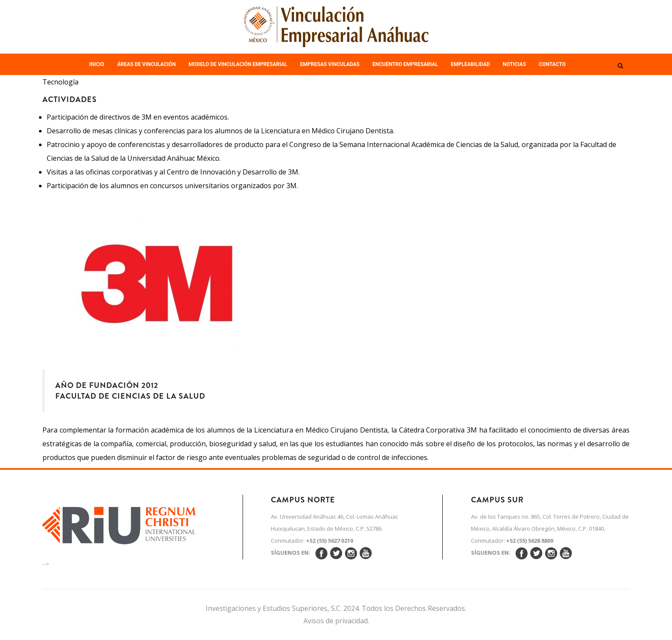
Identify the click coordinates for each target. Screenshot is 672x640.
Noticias (514, 64)
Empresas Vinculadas (330, 64)
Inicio (97, 64)
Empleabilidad (470, 64)
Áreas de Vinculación (146, 64)
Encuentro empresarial (405, 64)
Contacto (552, 64)
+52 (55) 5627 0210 (330, 541)
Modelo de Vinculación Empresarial (238, 64)
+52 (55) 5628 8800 (530, 541)
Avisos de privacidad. (336, 621)
